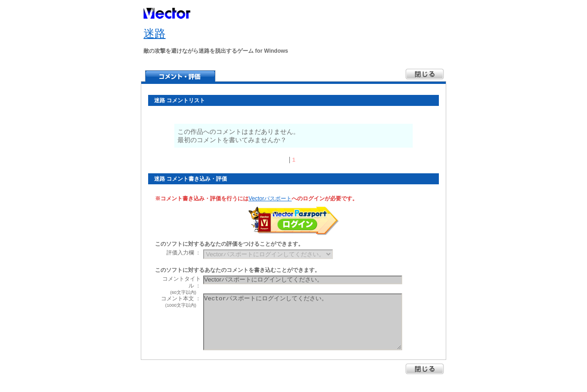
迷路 (155, 33)
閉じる (425, 369)
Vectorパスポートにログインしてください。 (303, 322)
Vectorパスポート (270, 199)
